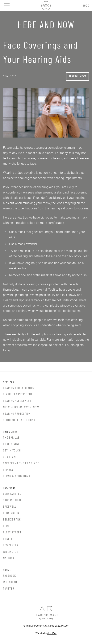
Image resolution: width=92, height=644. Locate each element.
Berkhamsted (12, 493)
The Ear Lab (11, 437)
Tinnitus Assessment (18, 394)
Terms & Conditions (17, 476)
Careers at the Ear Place (21, 463)
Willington (11, 552)
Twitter (9, 588)
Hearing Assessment (17, 401)
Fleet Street (12, 532)
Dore (6, 526)
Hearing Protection (17, 413)
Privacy (8, 470)
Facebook (9, 575)
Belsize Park (12, 519)
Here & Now (11, 444)
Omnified (52, 633)
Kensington (11, 513)
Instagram (10, 582)
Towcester (11, 545)
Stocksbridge (12, 500)
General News (77, 76)
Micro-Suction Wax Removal (22, 407)
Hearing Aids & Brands (19, 388)
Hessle (8, 539)
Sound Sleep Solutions (19, 420)
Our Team (9, 457)
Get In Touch (12, 450)
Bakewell (10, 506)
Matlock (9, 558)
